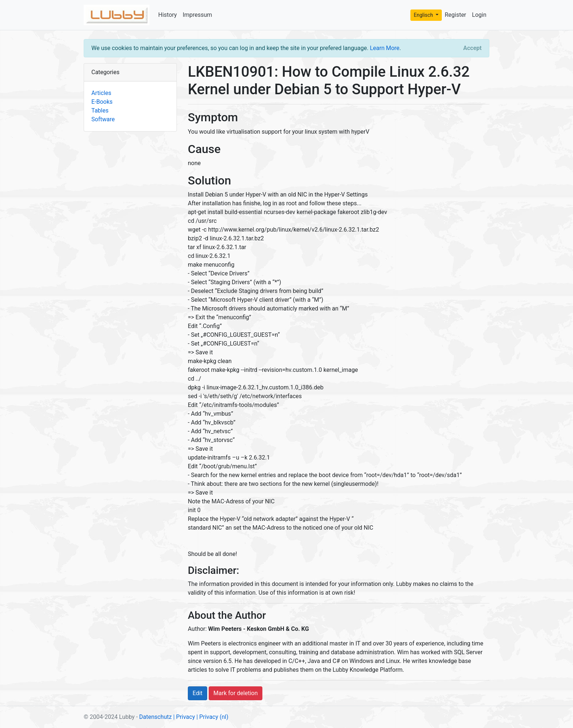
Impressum (198, 15)
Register (456, 15)
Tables (100, 110)
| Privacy (184, 717)
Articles (101, 93)
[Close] (473, 48)
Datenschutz (155, 717)
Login (479, 15)
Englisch (424, 15)
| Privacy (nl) (212, 717)
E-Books (102, 102)
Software (103, 119)
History (168, 15)
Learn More (385, 48)
